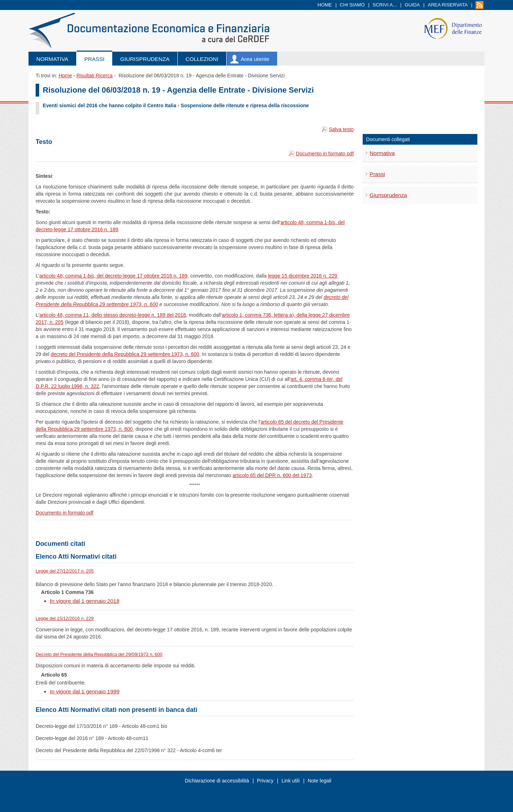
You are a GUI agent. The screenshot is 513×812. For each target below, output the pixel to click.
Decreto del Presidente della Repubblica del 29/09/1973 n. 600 (99, 654)
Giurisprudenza (145, 59)
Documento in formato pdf (325, 154)
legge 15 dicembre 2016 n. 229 (302, 276)
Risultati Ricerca (94, 76)
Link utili (291, 781)
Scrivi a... (385, 5)
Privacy (265, 781)
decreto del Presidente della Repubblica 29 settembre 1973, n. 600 (125, 354)
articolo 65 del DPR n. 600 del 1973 (272, 475)
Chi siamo (352, 5)
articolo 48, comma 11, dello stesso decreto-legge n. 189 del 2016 (113, 315)
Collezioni (202, 59)
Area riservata (448, 5)
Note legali (320, 781)
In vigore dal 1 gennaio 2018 (85, 601)
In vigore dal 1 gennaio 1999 (85, 691)
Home (325, 5)
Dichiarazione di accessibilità (217, 781)
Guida (412, 5)
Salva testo (341, 129)
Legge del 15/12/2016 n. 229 (65, 618)
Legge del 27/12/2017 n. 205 (65, 571)
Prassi (95, 59)
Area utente (255, 59)
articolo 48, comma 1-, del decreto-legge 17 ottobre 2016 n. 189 (114, 276)
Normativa (52, 59)
